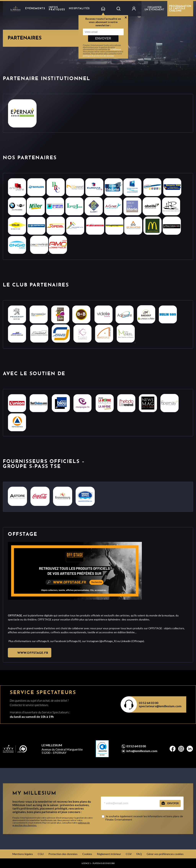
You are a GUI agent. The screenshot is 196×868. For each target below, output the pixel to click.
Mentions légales (23, 854)
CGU (41, 854)
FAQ (139, 854)
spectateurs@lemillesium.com (160, 706)
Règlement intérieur (109, 854)
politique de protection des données (98, 56)
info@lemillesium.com (142, 751)
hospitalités (79, 9)
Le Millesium (116, 49)
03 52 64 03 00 (149, 703)
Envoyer (103, 38)
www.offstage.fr (33, 653)
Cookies (87, 854)
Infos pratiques (57, 9)
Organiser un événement (154, 9)
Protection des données (63, 854)
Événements (35, 9)
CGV (129, 854)
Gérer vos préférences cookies (165, 854)
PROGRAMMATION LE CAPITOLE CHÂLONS (180, 9)
